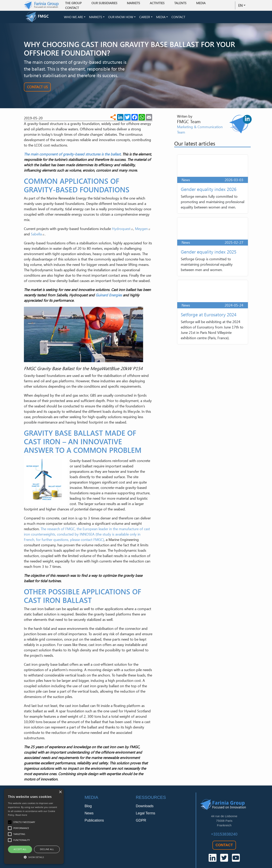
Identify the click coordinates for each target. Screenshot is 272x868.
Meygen (143, 230)
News (89, 814)
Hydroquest (123, 230)
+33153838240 (224, 835)
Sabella (38, 235)
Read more (21, 815)
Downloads (145, 807)
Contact (73, 8)
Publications (94, 822)
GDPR (141, 822)
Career (145, 18)
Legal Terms (146, 814)
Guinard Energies (109, 296)
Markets (96, 18)
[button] (34, 857)
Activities (159, 3)
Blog (88, 807)
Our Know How (121, 18)
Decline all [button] (47, 849)
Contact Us (37, 88)
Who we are (73, 18)
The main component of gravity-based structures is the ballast (72, 155)
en (240, 5)
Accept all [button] (20, 849)
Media (161, 18)
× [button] (60, 792)
